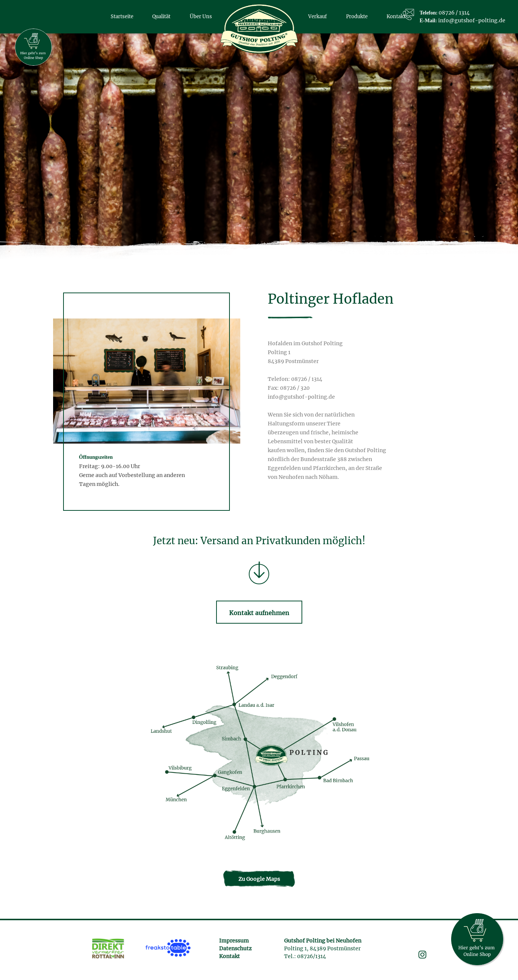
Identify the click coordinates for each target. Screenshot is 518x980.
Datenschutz (235, 948)
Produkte (357, 17)
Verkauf (317, 17)
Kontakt (229, 956)
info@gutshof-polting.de (472, 20)
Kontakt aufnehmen (259, 613)
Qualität (161, 17)
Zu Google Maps (259, 879)
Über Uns (201, 17)
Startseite (122, 17)
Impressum (234, 941)
